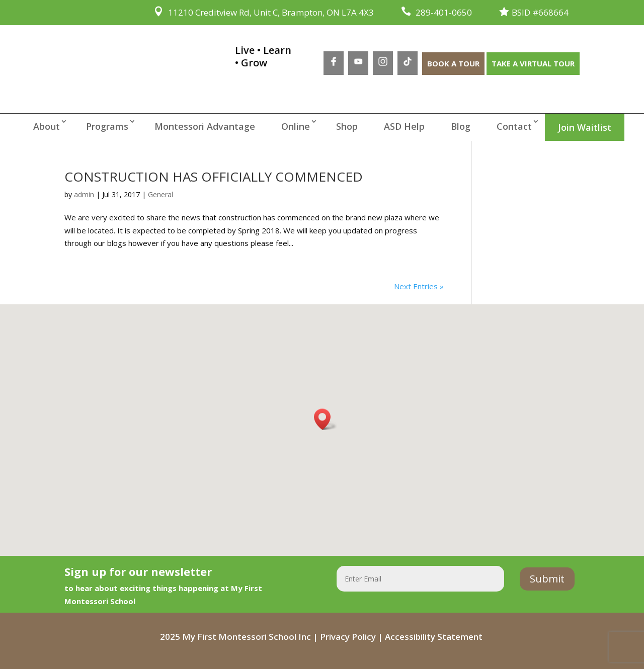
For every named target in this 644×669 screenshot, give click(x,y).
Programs (107, 126)
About (47, 126)
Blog (461, 126)
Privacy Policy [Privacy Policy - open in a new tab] (348, 637)
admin (84, 194)
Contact (514, 126)
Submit (547, 579)
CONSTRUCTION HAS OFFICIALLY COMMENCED (214, 177)
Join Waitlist (585, 127)
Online (296, 126)
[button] (326, 419)
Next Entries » (419, 286)
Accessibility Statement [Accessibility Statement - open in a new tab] (434, 637)
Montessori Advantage (205, 126)
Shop (347, 126)
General (160, 194)
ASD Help (404, 126)
